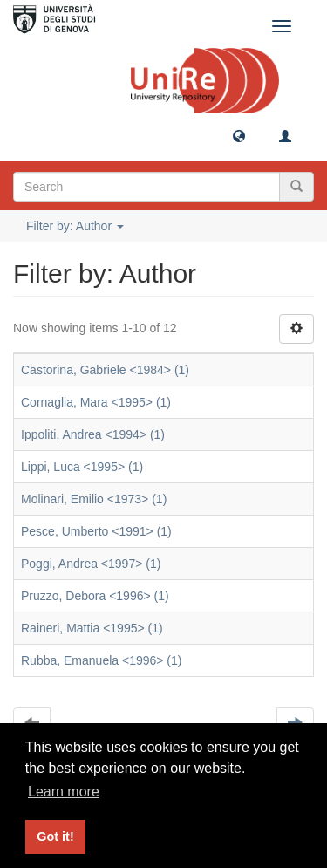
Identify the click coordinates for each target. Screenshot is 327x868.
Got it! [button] (55, 837)
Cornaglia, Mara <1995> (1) (96, 402)
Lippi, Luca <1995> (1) (82, 467)
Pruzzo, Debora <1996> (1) (95, 596)
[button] (239, 135)
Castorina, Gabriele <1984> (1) (105, 370)
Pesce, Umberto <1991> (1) (96, 531)
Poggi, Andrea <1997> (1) (91, 564)
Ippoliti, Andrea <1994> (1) (93, 434)
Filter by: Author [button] (75, 226)
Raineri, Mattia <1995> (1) (92, 628)
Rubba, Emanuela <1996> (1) (101, 660)
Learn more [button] (64, 792)
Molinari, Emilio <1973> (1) (94, 499)
